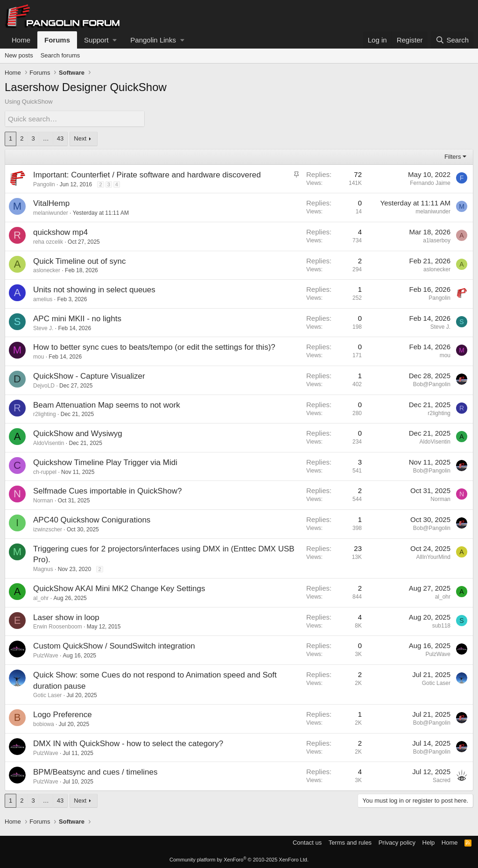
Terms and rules (350, 842)
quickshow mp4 (60, 232)
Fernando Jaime (430, 183)
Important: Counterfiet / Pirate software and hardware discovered (147, 174)
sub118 (441, 625)
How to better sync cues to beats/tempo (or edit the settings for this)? (154, 347)
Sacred (442, 780)
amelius (43, 299)
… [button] (46, 138)
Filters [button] (453, 156)
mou (39, 357)
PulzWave (46, 655)
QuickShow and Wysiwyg (78, 434)
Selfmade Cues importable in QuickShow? (107, 491)
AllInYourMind (433, 557)
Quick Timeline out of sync (79, 261)
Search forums (60, 55)
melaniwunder (51, 213)
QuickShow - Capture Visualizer (89, 376)
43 (60, 138)
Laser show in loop (66, 617)
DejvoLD (44, 385)
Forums (57, 40)
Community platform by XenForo (239, 860)
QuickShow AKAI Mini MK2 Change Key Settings (119, 588)
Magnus (43, 569)
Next (80, 138)
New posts (19, 55)
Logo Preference (63, 715)
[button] (100, 40)
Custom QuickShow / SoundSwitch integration (114, 646)
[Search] (452, 40)
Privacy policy (397, 842)
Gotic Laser (47, 695)
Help (429, 842)
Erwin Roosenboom (58, 627)
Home (21, 40)
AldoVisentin (49, 443)
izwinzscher (48, 529)
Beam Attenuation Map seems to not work (107, 405)
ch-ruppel (45, 472)
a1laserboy (437, 240)
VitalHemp (51, 203)
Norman (43, 501)
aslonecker (47, 270)
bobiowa (44, 724)
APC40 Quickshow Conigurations (92, 519)
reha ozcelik (48, 241)
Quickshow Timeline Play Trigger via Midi (105, 462)
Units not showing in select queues (94, 290)
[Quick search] (75, 119)
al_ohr (41, 598)
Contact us (307, 842)
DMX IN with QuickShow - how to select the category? (128, 743)
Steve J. (43, 328)
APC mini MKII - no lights (77, 318)
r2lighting (45, 414)
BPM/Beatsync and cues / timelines (95, 772)
